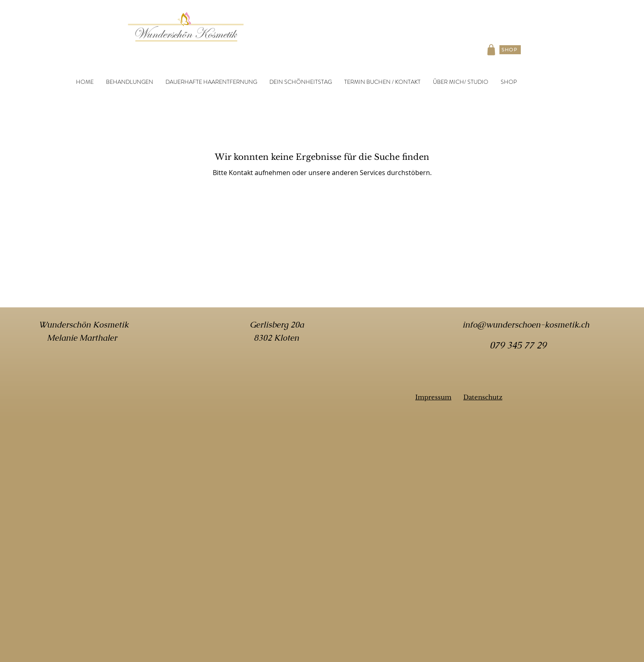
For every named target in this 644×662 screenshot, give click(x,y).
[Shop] (491, 50)
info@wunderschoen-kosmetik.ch (526, 325)
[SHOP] (510, 50)
